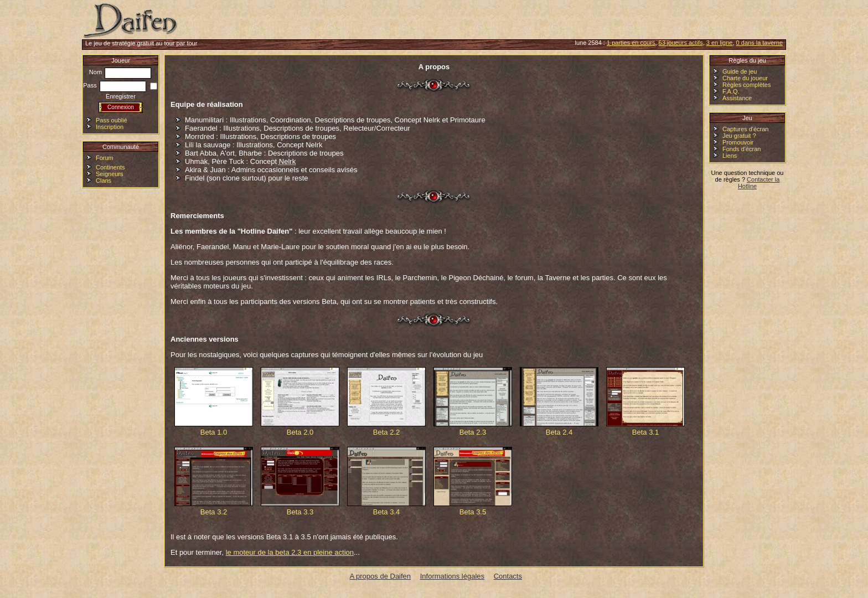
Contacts (508, 576)
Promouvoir (738, 142)
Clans (104, 181)
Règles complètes (746, 85)
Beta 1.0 (214, 402)
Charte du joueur (745, 78)
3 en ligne (720, 43)
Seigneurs (110, 174)
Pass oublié (112, 120)
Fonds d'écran (742, 149)
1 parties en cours (631, 43)
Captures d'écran (745, 129)
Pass (115, 85)
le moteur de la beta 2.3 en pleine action (290, 552)
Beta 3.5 (473, 481)
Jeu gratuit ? (739, 136)
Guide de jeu (740, 71)
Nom (120, 72)
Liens (730, 156)
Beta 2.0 (300, 402)
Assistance (737, 98)
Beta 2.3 (473, 402)
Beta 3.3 (300, 481)
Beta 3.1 (645, 402)
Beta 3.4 (386, 481)
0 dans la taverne (759, 43)
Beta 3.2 (214, 481)
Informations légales (452, 576)
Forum (105, 158)
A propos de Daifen (381, 576)
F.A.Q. (731, 91)
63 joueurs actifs (681, 43)
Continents (110, 167)
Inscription (110, 127)
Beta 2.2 (386, 402)
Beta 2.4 (559, 402)
